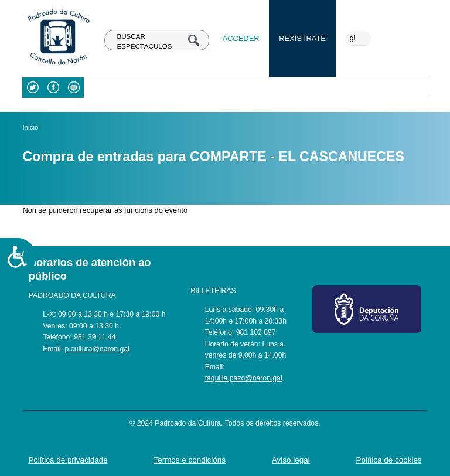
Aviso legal (291, 460)
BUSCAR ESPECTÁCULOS (145, 41)
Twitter (33, 88)
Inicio (30, 127)
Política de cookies (389, 460)
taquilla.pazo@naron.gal (244, 378)
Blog (74, 88)
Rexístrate (302, 38)
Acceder (241, 38)
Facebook (53, 88)
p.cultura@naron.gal (97, 349)
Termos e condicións (190, 460)
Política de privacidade (68, 460)
